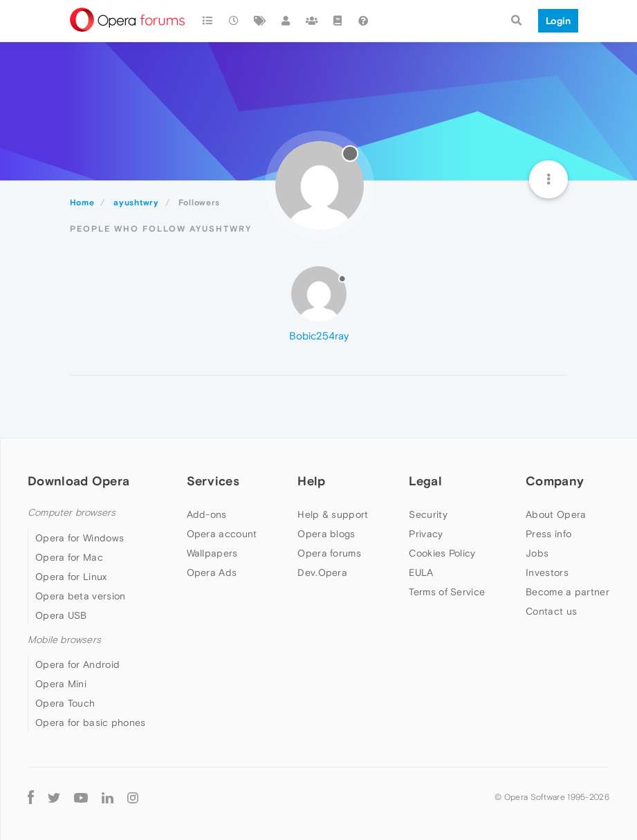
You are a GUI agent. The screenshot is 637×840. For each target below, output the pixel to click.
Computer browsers (72, 513)
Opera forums (329, 553)
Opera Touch (65, 703)
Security (428, 514)
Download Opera (79, 481)
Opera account (222, 534)
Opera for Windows (80, 538)
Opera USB (61, 615)
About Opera (556, 514)
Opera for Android (77, 664)
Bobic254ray (319, 336)
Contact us (551, 611)
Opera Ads (212, 572)
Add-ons (207, 514)
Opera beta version (80, 596)
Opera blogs (326, 534)
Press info (548, 534)
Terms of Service (447, 592)
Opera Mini (61, 684)
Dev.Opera (322, 572)
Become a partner (567, 592)
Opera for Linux (71, 577)
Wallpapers (212, 553)
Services (213, 481)
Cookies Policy (442, 553)
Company (555, 481)
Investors (547, 572)
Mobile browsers (64, 640)
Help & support (333, 514)
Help (311, 481)
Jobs (537, 553)
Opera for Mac (69, 557)
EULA (421, 572)
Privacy (426, 534)
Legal (425, 481)
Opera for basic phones (91, 722)
